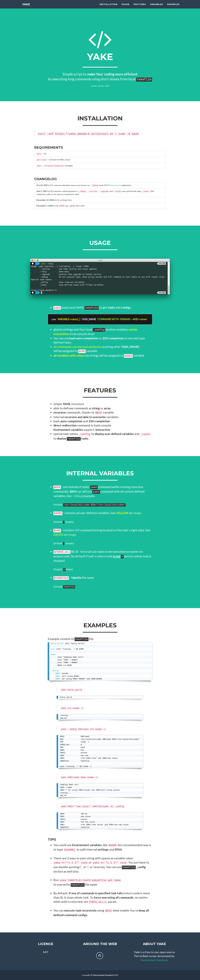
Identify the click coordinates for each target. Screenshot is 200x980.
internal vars (115, 185)
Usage (126, 7)
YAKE (26, 7)
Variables (157, 7)
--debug (77, 496)
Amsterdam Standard (154, 960)
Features (140, 7)
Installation (109, 7)
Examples (173, 7)
